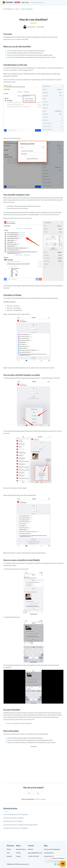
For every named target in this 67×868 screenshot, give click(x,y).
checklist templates (24, 198)
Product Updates (49, 856)
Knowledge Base (8, 9)
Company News (49, 853)
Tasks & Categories (27, 9)
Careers (18, 856)
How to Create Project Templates (13, 818)
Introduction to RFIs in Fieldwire (13, 821)
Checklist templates (9, 80)
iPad (8, 853)
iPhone (9, 849)
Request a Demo (21, 849)
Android (9, 856)
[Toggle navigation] (64, 2)
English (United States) (38, 2)
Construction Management (52, 849)
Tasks (17, 9)
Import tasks (11, 57)
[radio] (29, 793)
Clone (9, 53)
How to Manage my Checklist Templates (16, 814)
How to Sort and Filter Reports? (50, 215)
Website (30, 849)
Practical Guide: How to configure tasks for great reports (21, 825)
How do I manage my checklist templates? (19, 723)
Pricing (18, 853)
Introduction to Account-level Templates (16, 828)
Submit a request (41, 799)
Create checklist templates (15, 51)
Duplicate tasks (12, 55)
